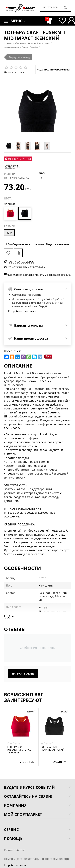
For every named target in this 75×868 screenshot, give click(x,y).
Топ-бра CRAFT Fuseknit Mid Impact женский (20, 750)
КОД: (40, 69)
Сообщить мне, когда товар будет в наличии (36, 244)
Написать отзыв (14, 72)
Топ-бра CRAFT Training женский (52, 749)
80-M (9, 233)
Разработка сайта (15, 865)
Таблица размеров (21, 262)
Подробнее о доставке (22, 311)
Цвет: (8, 198)
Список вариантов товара (26, 267)
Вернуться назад (19, 57)
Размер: (10, 226)
